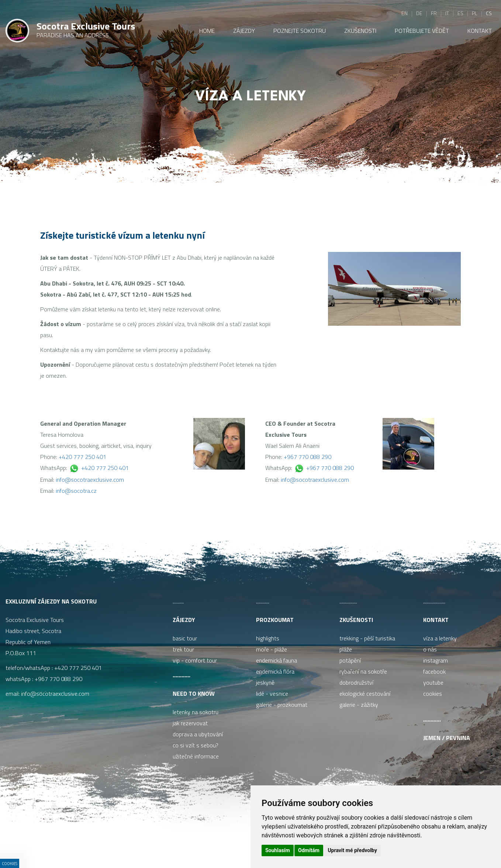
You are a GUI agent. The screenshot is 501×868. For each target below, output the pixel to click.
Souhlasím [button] (278, 850)
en (405, 13)
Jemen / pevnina (447, 738)
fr (434, 13)
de (419, 13)
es (460, 13)
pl (475, 13)
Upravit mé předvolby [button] (352, 850)
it (447, 13)
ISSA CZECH (184, 848)
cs (489, 13)
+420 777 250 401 (82, 457)
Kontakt (436, 620)
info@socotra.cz (76, 491)
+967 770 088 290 (307, 457)
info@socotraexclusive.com (90, 480)
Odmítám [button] (309, 850)
